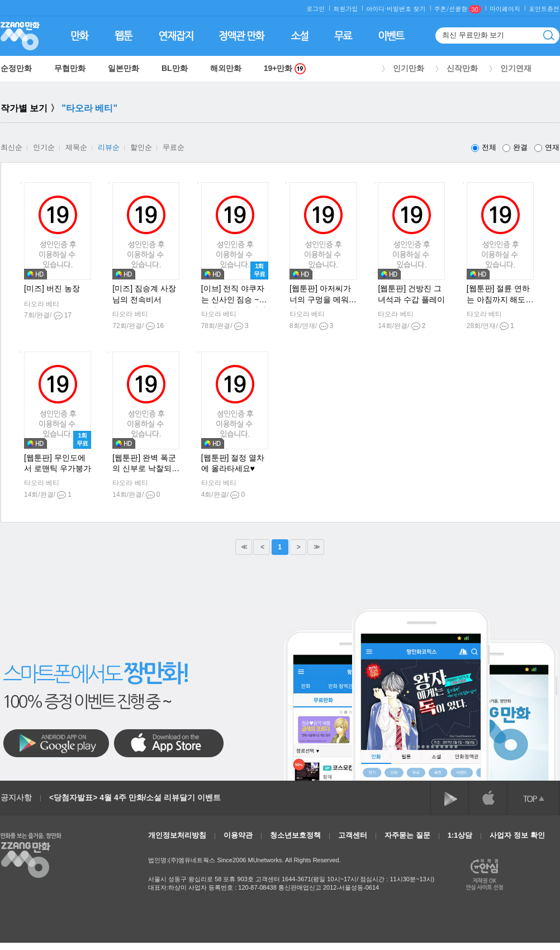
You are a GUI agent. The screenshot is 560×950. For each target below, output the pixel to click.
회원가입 (345, 9)
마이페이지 (505, 9)
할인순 (141, 147)
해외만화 (226, 68)
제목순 (76, 147)
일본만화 (124, 68)
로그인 (315, 9)
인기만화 (409, 68)
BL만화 (175, 68)
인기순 (44, 147)
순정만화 (16, 68)
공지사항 (16, 797)
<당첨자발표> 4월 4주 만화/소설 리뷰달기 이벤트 (135, 797)
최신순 (11, 147)
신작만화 (462, 68)
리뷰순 (109, 147)
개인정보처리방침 (177, 835)
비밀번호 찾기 (406, 9)
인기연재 (516, 68)
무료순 (174, 147)
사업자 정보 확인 (517, 835)
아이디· (376, 9)
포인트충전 (544, 9)
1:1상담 (460, 835)
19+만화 (285, 68)
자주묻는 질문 (407, 835)
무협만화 (70, 68)
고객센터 (353, 835)
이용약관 (238, 835)
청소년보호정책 (295, 835)
